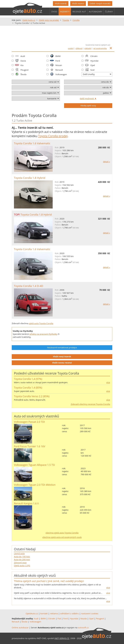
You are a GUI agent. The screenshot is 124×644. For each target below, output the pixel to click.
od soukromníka (100, 48)
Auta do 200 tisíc (22, 559)
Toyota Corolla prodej (53, 136)
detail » (107, 162)
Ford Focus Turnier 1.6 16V (30, 446)
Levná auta (19, 553)
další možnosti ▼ (88, 98)
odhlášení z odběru (70, 613)
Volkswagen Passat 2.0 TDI (29, 422)
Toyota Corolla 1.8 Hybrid (30, 178)
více (108, 382)
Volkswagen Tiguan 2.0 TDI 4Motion (35, 485)
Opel (93, 65)
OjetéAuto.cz (32, 613)
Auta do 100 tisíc (22, 557)
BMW (58, 56)
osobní (71, 48)
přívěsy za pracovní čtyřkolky (43, 334)
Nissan (59, 65)
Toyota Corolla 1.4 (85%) (28, 388)
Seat (92, 70)
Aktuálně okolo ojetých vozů (35, 575)
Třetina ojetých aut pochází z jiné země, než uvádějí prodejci (49, 581)
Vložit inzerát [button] (61, 3)
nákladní (88, 48)
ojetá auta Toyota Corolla (41, 323)
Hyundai (94, 61)
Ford (58, 61)
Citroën (94, 56)
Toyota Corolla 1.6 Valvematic (32, 143)
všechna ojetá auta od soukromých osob (62, 537)
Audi (23, 56)
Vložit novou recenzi (62, 363)
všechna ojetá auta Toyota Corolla (62, 533)
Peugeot (25, 70)
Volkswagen (61, 74)
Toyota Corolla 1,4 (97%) (28, 379)
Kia (22, 65)
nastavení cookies (90, 613)
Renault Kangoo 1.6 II (26, 503)
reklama (54, 613)
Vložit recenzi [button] (78, 3)
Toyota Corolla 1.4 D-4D (29, 286)
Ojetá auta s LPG (22, 565)
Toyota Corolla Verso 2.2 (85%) (32, 396)
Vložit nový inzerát (62, 356)
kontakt (44, 613)
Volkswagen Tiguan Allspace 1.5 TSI (34, 465)
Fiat (59, 618)
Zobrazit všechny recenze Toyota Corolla (90, 404)
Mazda (84, 618)
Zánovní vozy (20, 563)
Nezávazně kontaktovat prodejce (62, 348)
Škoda (24, 74)
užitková (79, 48)
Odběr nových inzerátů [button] (100, 3)
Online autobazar (20, 627)
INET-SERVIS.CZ (62, 638)
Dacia (23, 61)
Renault (59, 70)
